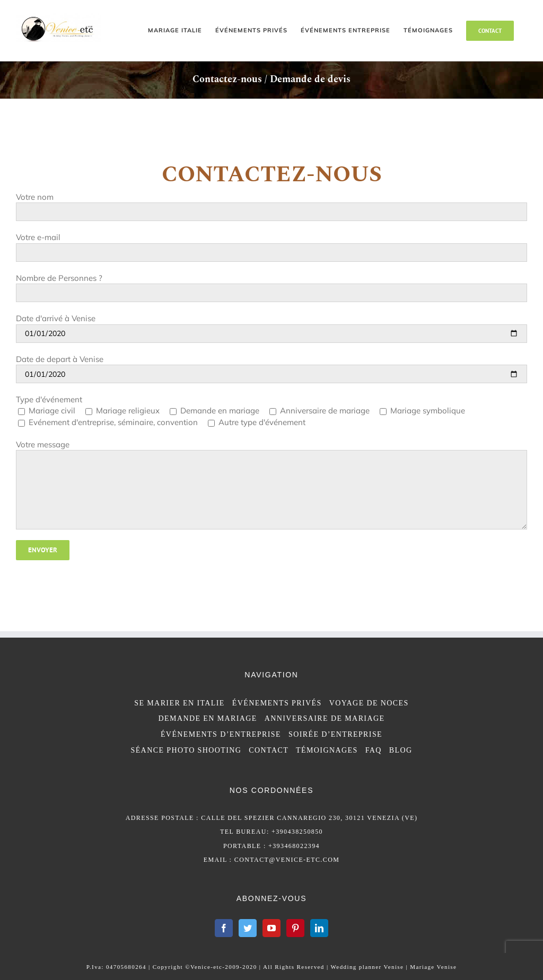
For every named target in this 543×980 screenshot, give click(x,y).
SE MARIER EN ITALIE (179, 703)
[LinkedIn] (319, 928)
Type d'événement (49, 399)
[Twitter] (248, 928)
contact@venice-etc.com (287, 860)
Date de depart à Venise (60, 359)
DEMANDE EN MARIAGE (208, 718)
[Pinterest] (295, 928)
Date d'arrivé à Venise (56, 318)
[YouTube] (271, 928)
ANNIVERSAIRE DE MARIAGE (325, 718)
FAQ (374, 750)
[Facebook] (224, 928)
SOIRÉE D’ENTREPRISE (335, 734)
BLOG (401, 750)
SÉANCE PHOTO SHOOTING (186, 750)
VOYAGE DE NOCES (369, 703)
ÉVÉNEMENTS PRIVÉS (277, 703)
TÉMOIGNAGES (327, 750)
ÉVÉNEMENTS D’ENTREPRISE (221, 734)
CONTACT (269, 750)
